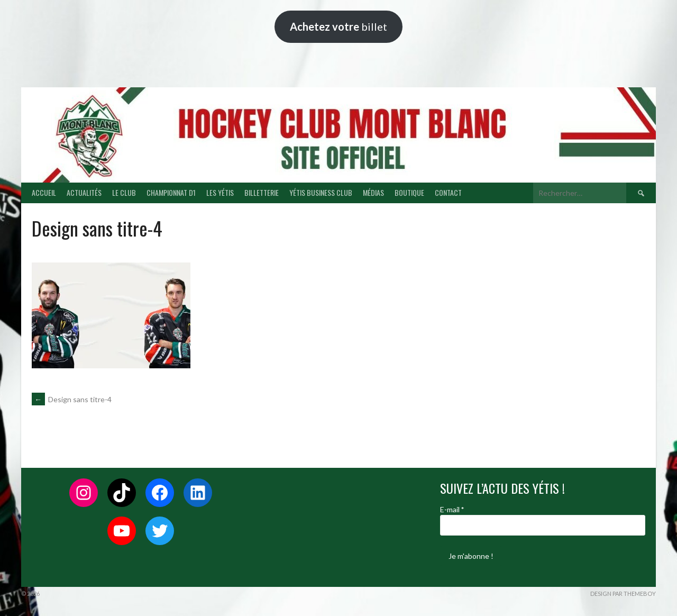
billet (338, 26)
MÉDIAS (373, 192)
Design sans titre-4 (72, 399)
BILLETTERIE (262, 192)
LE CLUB (124, 192)
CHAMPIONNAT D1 (171, 192)
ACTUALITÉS (84, 192)
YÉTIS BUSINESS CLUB (321, 192)
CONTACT (448, 192)
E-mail (452, 509)
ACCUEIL (44, 192)
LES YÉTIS (220, 192)
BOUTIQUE (409, 192)
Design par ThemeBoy (623, 594)
